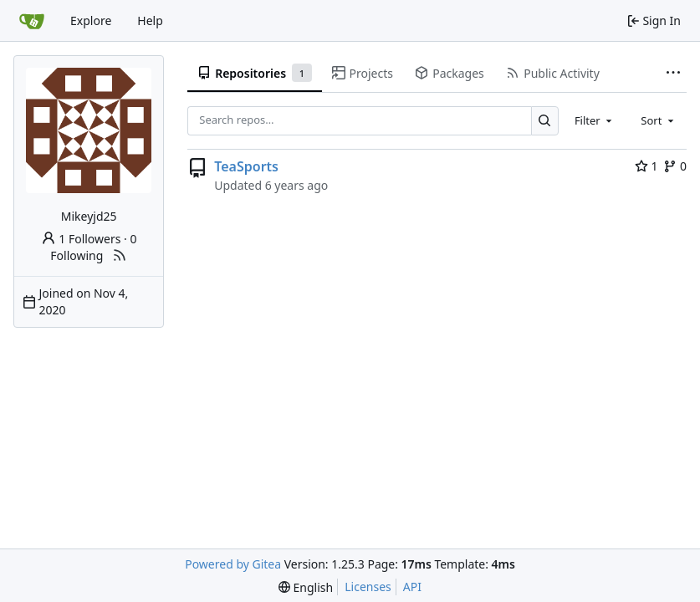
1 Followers (81, 239)
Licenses (368, 587)
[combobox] (595, 120)
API (412, 587)
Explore (91, 20)
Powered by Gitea (233, 564)
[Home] (32, 21)
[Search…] (545, 121)
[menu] (306, 587)
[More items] (673, 74)
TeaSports (246, 166)
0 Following (93, 247)
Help (150, 20)
